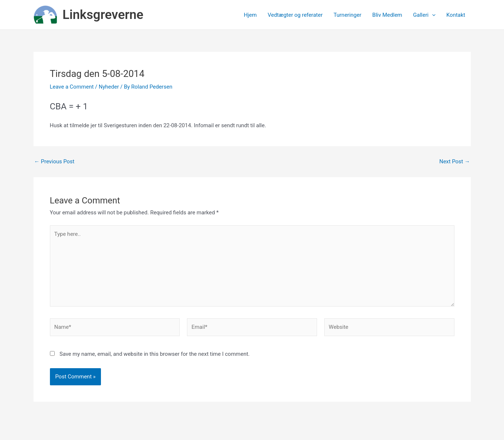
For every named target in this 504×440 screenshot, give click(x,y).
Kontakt (456, 15)
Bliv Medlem (387, 15)
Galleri (424, 15)
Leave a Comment (72, 87)
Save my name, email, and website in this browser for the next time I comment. (155, 354)
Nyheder (109, 87)
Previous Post (54, 162)
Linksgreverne (103, 15)
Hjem (250, 15)
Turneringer (347, 15)
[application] (432, 15)
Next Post (454, 162)
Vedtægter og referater (295, 15)
